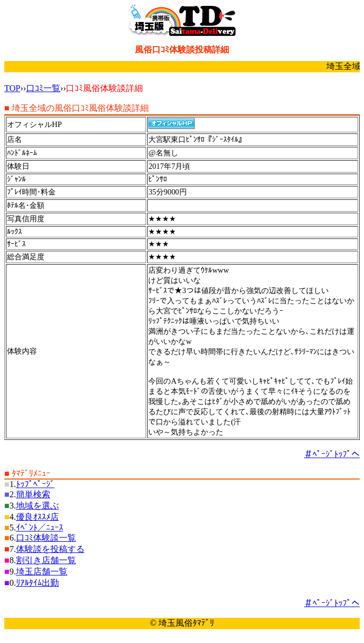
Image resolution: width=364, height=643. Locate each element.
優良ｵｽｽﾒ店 (37, 517)
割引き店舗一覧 (46, 560)
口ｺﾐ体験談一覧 (46, 538)
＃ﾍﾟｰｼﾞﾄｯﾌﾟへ (332, 454)
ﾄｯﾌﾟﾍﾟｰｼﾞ (35, 484)
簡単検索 (33, 494)
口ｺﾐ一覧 (43, 88)
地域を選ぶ (37, 506)
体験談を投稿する (50, 549)
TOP (12, 88)
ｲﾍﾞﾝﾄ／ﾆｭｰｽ (40, 528)
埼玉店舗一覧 (42, 571)
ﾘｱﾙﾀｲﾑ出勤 (37, 583)
